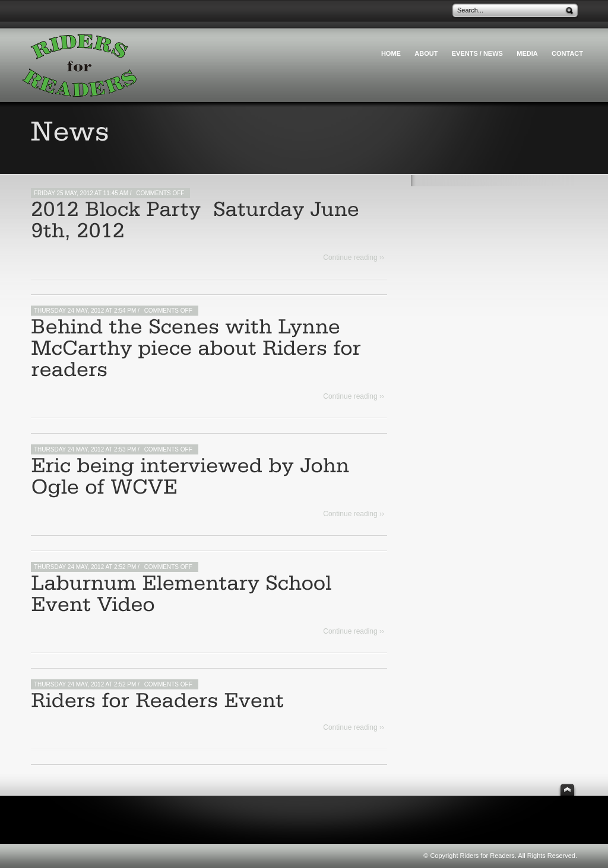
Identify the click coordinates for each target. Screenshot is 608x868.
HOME (391, 53)
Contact (567, 53)
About (426, 53)
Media (527, 53)
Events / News (477, 53)
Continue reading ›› (354, 257)
